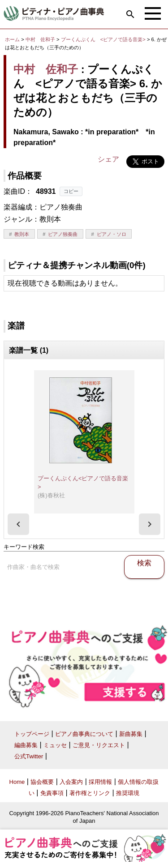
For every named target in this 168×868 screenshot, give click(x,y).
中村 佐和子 (40, 39)
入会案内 (71, 782)
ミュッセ (55, 745)
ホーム (12, 39)
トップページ (32, 734)
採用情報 (100, 782)
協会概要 (42, 782)
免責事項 (52, 793)
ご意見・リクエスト (99, 745)
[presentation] (18, 524)
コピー (71, 191)
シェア (108, 159)
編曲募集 (26, 745)
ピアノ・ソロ (112, 234)
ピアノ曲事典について (84, 734)
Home (17, 782)
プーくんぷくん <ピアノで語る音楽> (104, 39)
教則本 (22, 234)
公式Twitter (29, 756)
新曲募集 (131, 734)
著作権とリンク (90, 793)
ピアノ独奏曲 (63, 234)
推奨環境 (128, 793)
